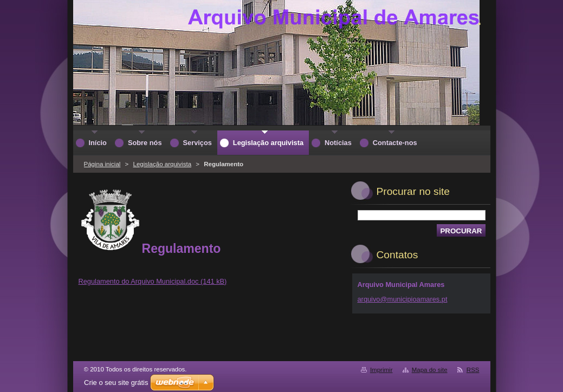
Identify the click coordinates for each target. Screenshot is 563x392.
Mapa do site (430, 370)
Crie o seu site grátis (116, 383)
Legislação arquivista (163, 164)
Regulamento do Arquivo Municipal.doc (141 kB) (153, 281)
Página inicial (102, 164)
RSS (473, 370)
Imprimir (381, 370)
